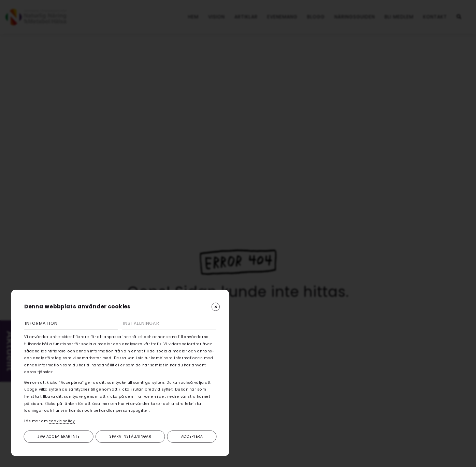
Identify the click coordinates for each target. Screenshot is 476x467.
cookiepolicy (62, 421)
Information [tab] (43, 323)
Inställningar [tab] (143, 323)
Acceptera (192, 436)
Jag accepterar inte (59, 436)
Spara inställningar (130, 436)
